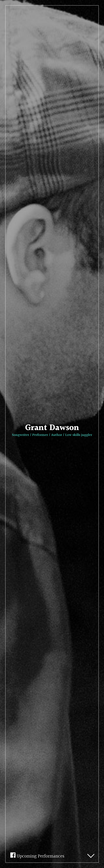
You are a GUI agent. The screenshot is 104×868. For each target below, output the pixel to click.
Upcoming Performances (37, 855)
